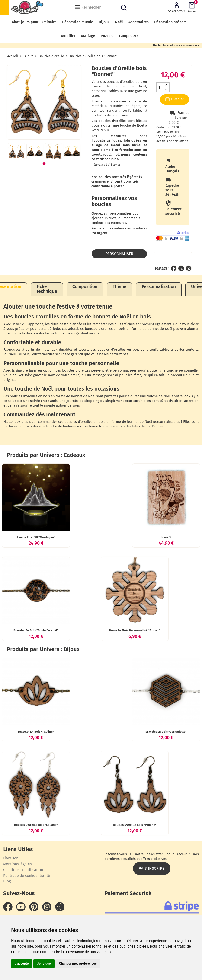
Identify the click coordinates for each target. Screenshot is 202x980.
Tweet (181, 268)
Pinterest (189, 268)
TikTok (60, 907)
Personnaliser (119, 254)
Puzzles (107, 36)
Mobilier (68, 36)
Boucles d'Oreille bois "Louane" (36, 825)
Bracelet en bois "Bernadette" (166, 732)
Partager (174, 268)
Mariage (88, 36)
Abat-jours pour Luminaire (34, 22)
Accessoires (139, 22)
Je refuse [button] (44, 964)
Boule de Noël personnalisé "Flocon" (135, 630)
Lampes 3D (128, 36)
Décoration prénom (170, 22)
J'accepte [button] (22, 964)
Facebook (8, 907)
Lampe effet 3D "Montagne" (36, 537)
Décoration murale (78, 22)
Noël (119, 22)
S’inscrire (152, 868)
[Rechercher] (101, 7)
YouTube (21, 907)
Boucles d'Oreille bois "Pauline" (135, 825)
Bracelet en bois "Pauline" (36, 732)
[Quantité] (160, 87)
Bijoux (104, 22)
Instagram (47, 907)
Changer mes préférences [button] (78, 964)
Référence (98, 165)
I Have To (166, 537)
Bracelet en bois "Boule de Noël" (36, 630)
